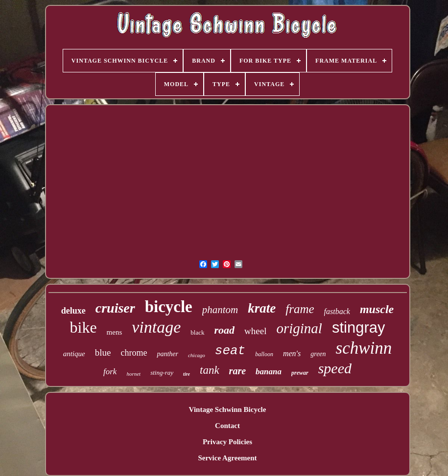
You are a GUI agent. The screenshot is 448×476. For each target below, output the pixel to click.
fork (110, 372)
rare (237, 371)
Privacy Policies (227, 442)
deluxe (73, 311)
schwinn (364, 348)
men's (292, 353)
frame (300, 309)
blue (103, 352)
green (318, 354)
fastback (337, 311)
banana (269, 372)
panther (167, 354)
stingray (359, 328)
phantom (220, 310)
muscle (377, 309)
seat (230, 351)
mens (115, 332)
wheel (255, 331)
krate (262, 308)
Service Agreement (227, 458)
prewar (300, 373)
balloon (264, 354)
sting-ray (162, 373)
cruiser (115, 308)
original (299, 328)
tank (210, 370)
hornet (133, 374)
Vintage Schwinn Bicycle (228, 409)
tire (187, 374)
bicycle (169, 307)
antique (74, 354)
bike (83, 327)
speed (335, 368)
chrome (134, 353)
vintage (156, 327)
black (197, 332)
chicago (197, 355)
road (225, 330)
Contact (227, 426)
